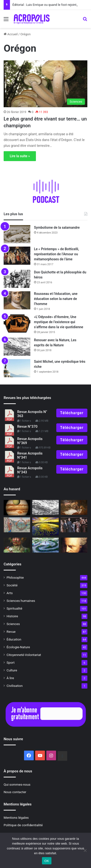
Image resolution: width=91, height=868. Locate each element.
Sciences (13, 624)
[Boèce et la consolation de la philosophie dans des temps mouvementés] (17, 525)
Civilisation (15, 686)
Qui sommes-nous (17, 784)
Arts (10, 593)
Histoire (12, 616)
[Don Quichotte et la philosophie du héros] (17, 279)
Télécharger (72, 413)
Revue (11, 632)
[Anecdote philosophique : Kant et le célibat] (74, 545)
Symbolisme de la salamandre (57, 228)
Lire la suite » (20, 156)
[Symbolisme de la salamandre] (17, 234)
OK (47, 861)
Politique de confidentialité (23, 825)
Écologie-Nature (18, 647)
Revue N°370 (27, 427)
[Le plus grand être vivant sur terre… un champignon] (45, 84)
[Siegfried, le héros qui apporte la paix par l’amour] (74, 507)
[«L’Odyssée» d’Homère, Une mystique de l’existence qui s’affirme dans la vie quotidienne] (17, 324)
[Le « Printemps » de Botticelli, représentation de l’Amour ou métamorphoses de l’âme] (17, 256)
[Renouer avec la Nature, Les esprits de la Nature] (17, 347)
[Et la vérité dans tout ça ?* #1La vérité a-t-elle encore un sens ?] (17, 545)
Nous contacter (15, 792)
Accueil (11, 34)
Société (12, 585)
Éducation (14, 639)
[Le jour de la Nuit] (46, 526)
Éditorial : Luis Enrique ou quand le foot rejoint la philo (50, 5)
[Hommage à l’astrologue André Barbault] (17, 508)
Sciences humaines (21, 601)
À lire (10, 678)
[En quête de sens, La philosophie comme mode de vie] (46, 545)
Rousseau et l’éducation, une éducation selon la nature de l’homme (56, 299)
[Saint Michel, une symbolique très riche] (17, 368)
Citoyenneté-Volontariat (24, 655)
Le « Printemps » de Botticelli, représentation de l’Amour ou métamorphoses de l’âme (57, 254)
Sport (11, 662)
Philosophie (15, 577)
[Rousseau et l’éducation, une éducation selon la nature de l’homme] (17, 300)
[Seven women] (74, 525)
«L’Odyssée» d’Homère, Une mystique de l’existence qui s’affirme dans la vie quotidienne (59, 322)
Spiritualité (14, 608)
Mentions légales (16, 818)
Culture (12, 670)
